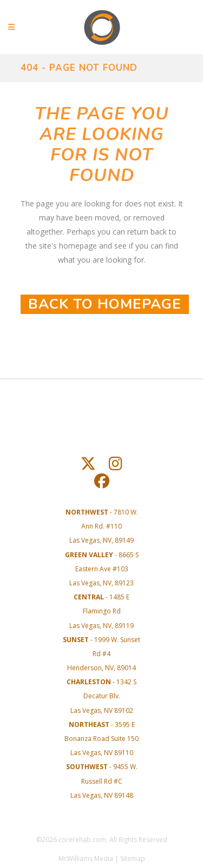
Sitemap (133, 859)
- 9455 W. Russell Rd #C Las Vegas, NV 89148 (102, 781)
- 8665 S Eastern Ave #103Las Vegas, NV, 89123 (102, 569)
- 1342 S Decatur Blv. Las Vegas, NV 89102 (101, 696)
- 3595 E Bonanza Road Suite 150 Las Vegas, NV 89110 (101, 739)
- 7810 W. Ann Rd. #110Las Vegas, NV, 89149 (102, 526)
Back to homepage (105, 304)
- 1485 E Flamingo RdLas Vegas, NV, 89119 (101, 611)
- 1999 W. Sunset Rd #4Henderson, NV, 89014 (101, 654)
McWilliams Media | (89, 859)
